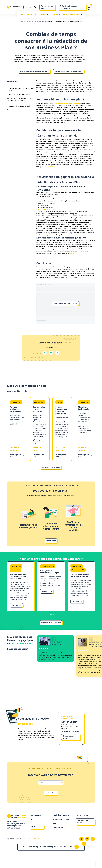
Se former (43, 14)
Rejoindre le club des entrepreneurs (68, 7)
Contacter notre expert (68, 741)
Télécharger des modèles (73, 14)
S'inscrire (51, 797)
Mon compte (37, 832)
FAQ (32, 824)
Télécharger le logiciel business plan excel (34, 71)
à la (68, 103)
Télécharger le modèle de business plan (69, 71)
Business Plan (38, 21)
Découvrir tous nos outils (51, 467)
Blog (55, 828)
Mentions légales (34, 844)
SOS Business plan (47, 7)
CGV (26, 844)
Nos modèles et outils (62, 824)
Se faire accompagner (29, 14)
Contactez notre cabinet (83, 826)
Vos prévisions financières (47, 209)
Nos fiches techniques (27, 21)
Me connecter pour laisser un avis (66, 303)
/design (72, 253)
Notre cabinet (36, 819)
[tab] (51, 618)
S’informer (55, 14)
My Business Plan (49, 167)
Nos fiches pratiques (62, 819)
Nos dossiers (58, 833)
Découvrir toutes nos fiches (51, 625)
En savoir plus (51, 541)
